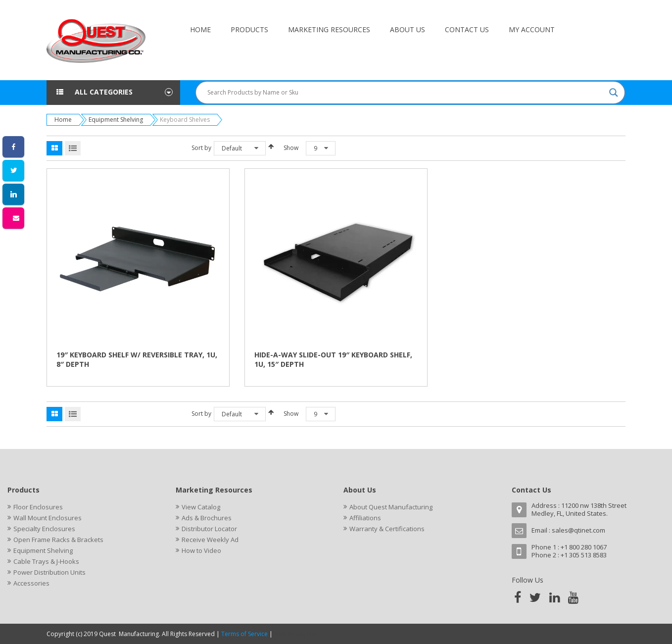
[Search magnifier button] (614, 93)
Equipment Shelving (116, 120)
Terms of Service (244, 634)
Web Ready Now (298, 634)
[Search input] (406, 93)
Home (63, 120)
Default (232, 148)
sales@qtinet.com (578, 530)
